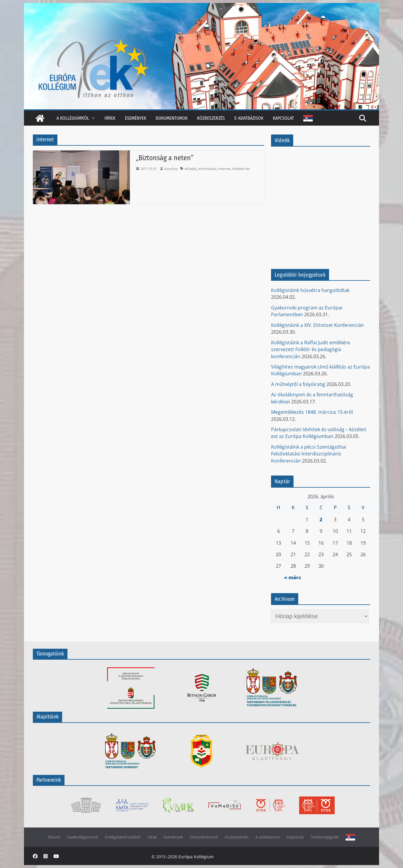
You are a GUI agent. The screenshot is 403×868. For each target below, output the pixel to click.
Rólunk (54, 837)
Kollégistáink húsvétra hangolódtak (310, 290)
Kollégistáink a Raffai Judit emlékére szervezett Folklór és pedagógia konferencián (311, 349)
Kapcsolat (283, 118)
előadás (191, 169)
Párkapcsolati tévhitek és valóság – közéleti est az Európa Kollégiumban (319, 433)
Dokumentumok (172, 118)
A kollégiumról (73, 118)
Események (136, 118)
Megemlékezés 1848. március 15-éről (312, 412)
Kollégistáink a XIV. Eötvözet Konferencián (317, 325)
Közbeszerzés (211, 118)
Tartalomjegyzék (325, 837)
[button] (92, 118)
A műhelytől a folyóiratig (298, 384)
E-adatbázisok (249, 118)
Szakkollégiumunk (83, 837)
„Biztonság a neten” (165, 158)
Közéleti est (241, 169)
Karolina (171, 169)
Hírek (110, 118)
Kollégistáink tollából (123, 837)
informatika (207, 169)
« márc (293, 577)
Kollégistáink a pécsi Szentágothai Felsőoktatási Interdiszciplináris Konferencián (309, 454)
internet (224, 169)
